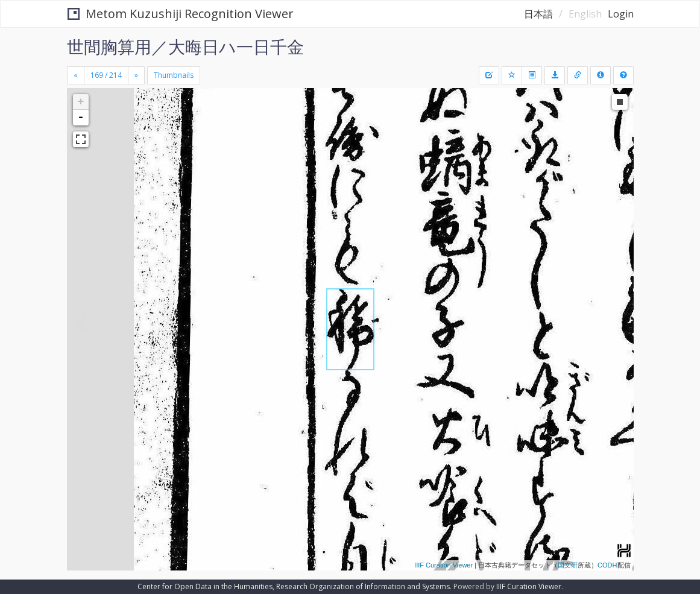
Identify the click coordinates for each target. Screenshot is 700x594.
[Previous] (76, 75)
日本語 (538, 14)
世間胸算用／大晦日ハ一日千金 (185, 46)
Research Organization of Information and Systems (363, 586)
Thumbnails (174, 75)
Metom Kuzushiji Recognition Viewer (181, 14)
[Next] (136, 75)
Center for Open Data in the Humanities (205, 586)
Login (621, 14)
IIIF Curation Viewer (443, 565)
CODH (607, 565)
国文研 (568, 565)
